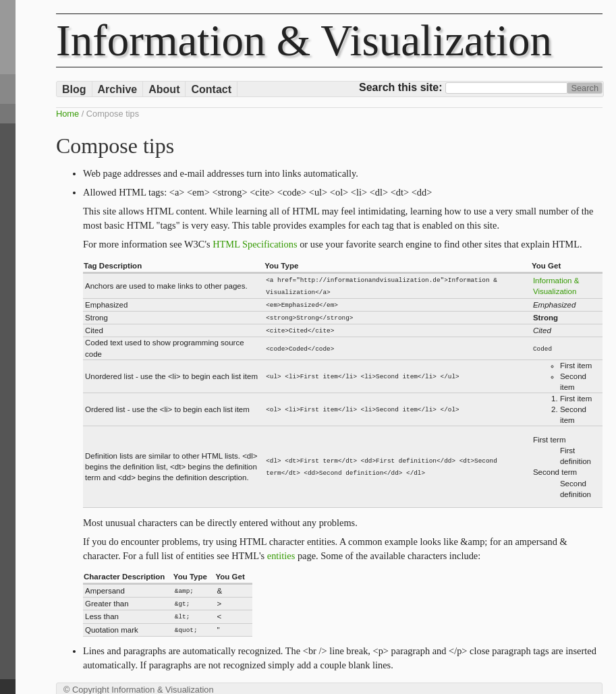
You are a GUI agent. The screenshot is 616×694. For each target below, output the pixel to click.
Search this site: (402, 87)
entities (281, 552)
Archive (118, 89)
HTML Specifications (255, 244)
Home (67, 114)
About (164, 89)
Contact (211, 89)
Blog (74, 89)
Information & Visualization (304, 40)
